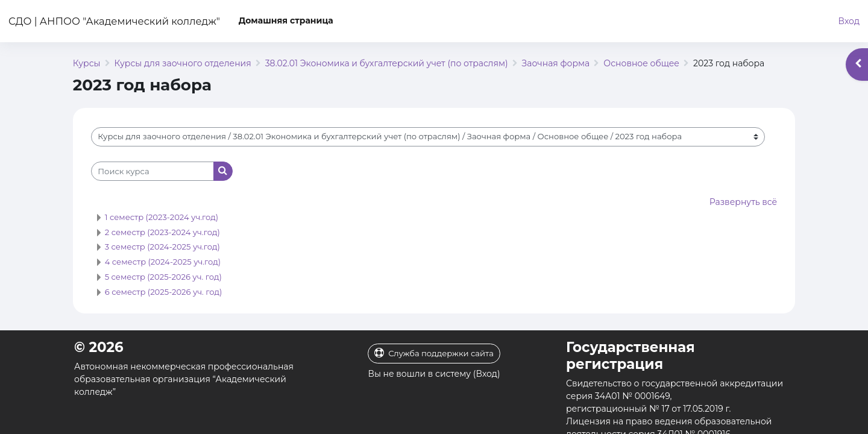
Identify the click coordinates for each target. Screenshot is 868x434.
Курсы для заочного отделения (183, 63)
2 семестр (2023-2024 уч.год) (162, 232)
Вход (849, 21)
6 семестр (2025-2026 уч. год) (164, 292)
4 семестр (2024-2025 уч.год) (163, 262)
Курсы (87, 63)
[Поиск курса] (153, 171)
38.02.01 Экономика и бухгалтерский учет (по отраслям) (387, 63)
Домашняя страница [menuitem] (286, 20)
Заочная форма (556, 63)
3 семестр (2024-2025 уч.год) (162, 247)
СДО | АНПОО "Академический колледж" (114, 21)
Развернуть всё (743, 202)
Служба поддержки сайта (434, 353)
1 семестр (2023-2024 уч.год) (162, 217)
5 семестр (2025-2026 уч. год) (163, 277)
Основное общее (641, 63)
